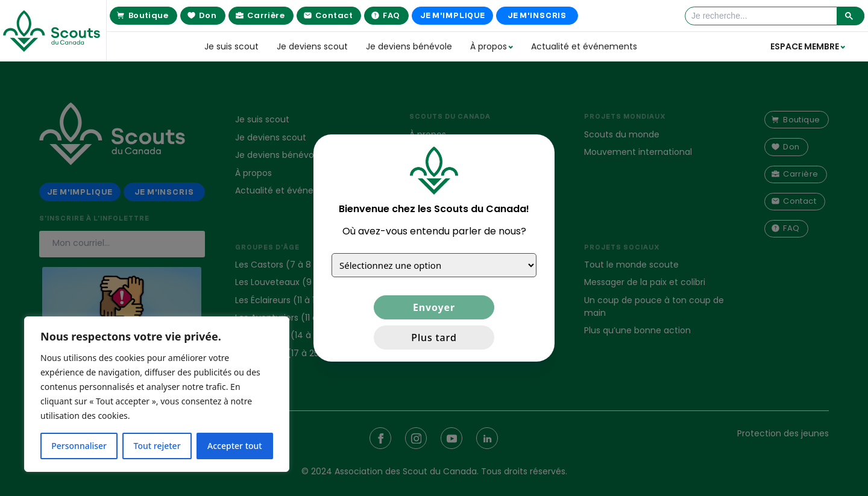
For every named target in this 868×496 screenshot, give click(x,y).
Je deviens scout (312, 46)
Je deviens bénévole (409, 46)
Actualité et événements (584, 46)
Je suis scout (231, 46)
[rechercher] (762, 16)
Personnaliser (79, 446)
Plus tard (434, 337)
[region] (157, 394)
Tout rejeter (157, 446)
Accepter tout (235, 446)
